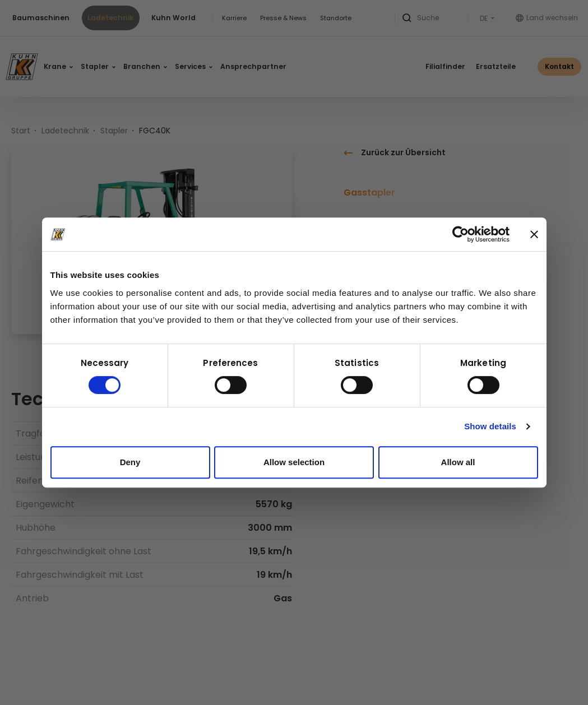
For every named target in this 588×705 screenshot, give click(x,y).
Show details (490, 426)
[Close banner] (534, 234)
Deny (130, 462)
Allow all (458, 462)
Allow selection (294, 462)
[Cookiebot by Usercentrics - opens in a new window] (460, 234)
